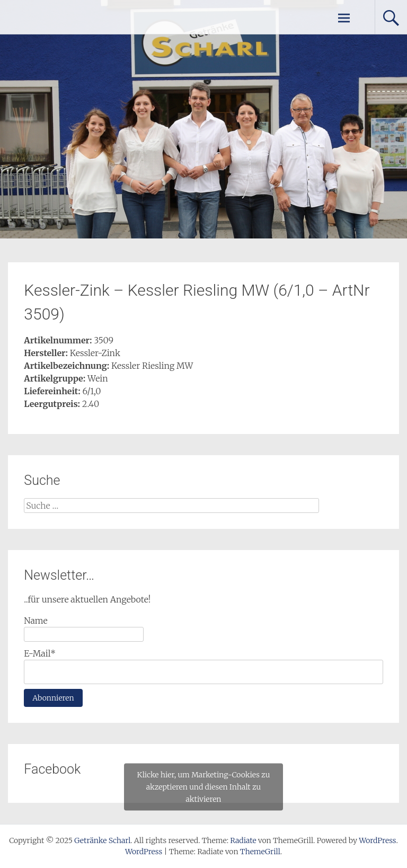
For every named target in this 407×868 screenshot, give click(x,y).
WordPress (144, 852)
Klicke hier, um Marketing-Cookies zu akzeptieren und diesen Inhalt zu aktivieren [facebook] (204, 787)
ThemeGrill (260, 852)
